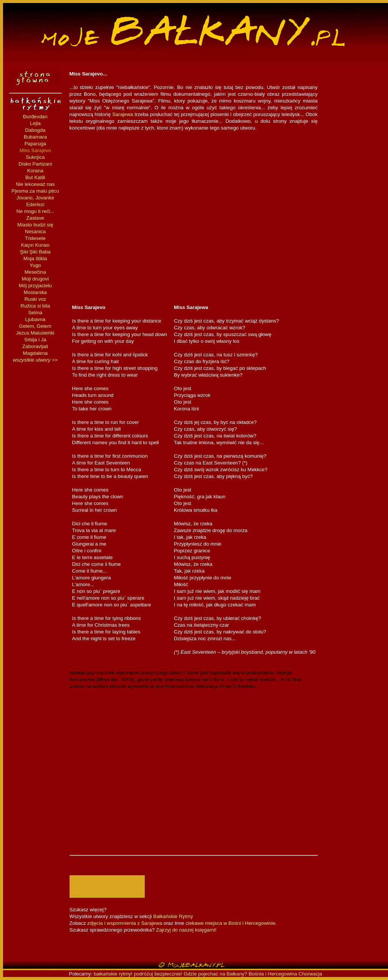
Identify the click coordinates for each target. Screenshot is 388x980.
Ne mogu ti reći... (35, 211)
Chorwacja (310, 974)
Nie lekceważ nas (35, 184)
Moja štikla (35, 259)
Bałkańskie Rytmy (173, 916)
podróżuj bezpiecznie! (158, 974)
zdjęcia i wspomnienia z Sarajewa (125, 923)
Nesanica (35, 231)
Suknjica (35, 157)
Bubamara (35, 137)
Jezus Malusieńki (35, 333)
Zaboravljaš (35, 346)
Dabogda (35, 130)
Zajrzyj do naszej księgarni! (186, 930)
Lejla (35, 123)
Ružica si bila (36, 306)
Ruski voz (35, 299)
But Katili (35, 177)
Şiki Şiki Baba (35, 252)
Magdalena (35, 353)
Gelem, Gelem (35, 326)
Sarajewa (123, 114)
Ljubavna (35, 319)
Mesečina (35, 272)
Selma (35, 313)
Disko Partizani (35, 164)
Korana (35, 171)
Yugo (35, 265)
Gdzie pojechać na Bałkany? (216, 974)
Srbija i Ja (36, 340)
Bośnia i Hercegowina (273, 974)
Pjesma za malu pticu (35, 191)
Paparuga (35, 144)
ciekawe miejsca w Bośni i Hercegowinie (231, 923)
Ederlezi (35, 204)
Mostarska (35, 292)
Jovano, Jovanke (35, 198)
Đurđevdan (35, 117)
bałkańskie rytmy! (113, 974)
